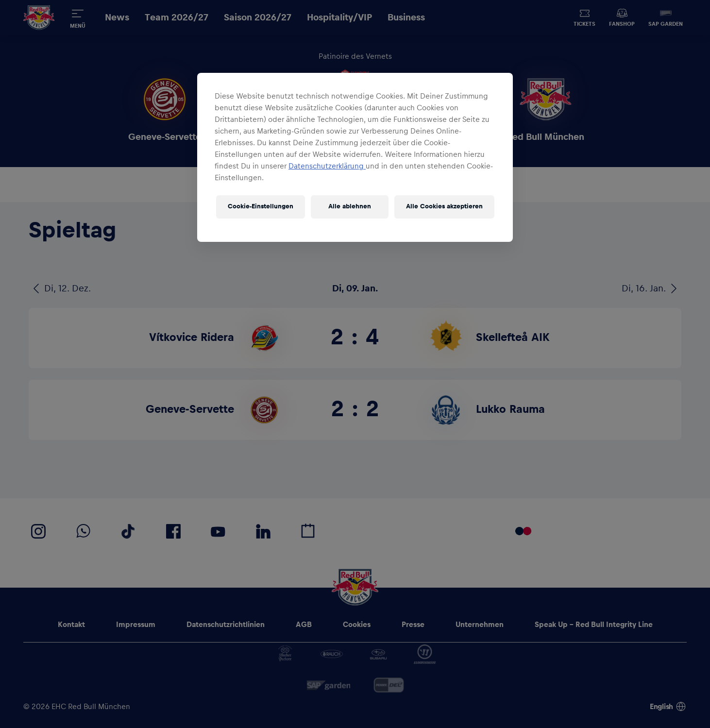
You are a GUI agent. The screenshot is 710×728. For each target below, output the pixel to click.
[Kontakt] (71, 625)
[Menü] (78, 17)
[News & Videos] (469, 184)
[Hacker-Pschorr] (285, 654)
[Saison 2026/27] (258, 18)
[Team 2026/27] (177, 18)
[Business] (406, 18)
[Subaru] (378, 654)
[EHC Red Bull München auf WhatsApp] (84, 531)
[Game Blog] (233, 184)
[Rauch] (332, 654)
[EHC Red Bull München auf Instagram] (38, 531)
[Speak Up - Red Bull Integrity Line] (594, 625)
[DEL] (389, 685)
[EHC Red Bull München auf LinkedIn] (263, 531)
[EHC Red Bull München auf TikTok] (128, 531)
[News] (117, 18)
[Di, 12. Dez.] (60, 288)
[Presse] (413, 625)
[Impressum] (136, 625)
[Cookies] (357, 625)
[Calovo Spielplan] (308, 531)
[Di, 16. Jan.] (651, 288)
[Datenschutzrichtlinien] (226, 625)
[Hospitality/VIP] (339, 18)
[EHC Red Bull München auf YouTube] (218, 531)
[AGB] (304, 625)
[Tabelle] (384, 184)
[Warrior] (425, 654)
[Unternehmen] (480, 625)
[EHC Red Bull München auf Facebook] (173, 531)
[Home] (39, 18)
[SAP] (328, 685)
